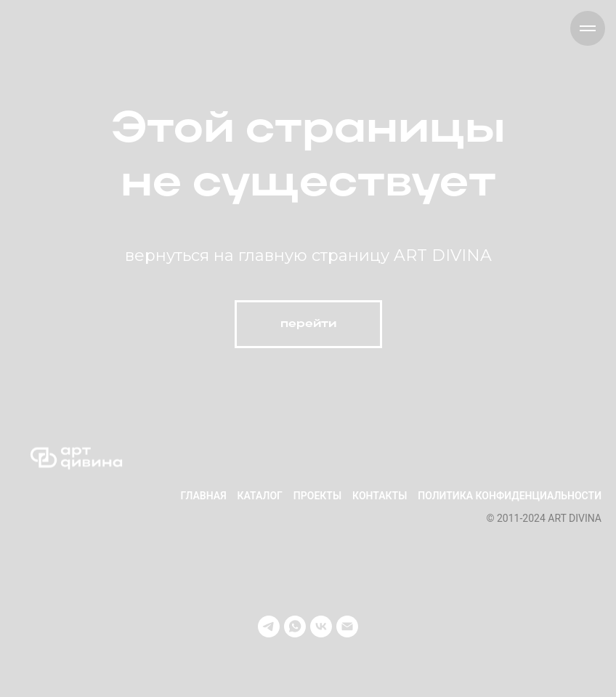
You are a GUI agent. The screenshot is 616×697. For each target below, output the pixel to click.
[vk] (321, 627)
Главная (203, 496)
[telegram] (269, 627)
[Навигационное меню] (588, 28)
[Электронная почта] (347, 627)
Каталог (260, 496)
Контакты (380, 496)
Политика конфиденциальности (510, 496)
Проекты (317, 496)
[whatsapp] (295, 627)
